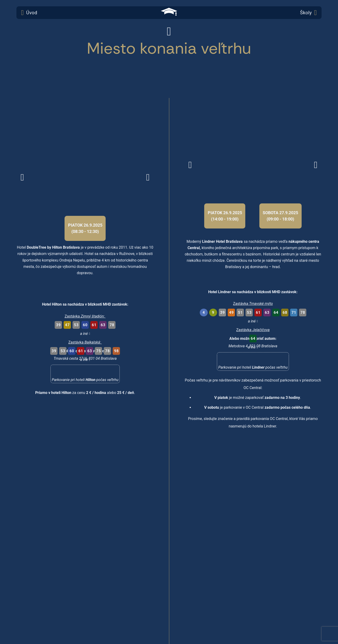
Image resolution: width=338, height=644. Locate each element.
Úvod (29, 13)
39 (58, 325)
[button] (85, 375)
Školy (308, 13)
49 (231, 313)
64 (276, 313)
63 (103, 325)
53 (76, 325)
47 (67, 325)
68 (285, 313)
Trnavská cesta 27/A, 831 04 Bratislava (85, 358)
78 (112, 325)
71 (294, 313)
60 (85, 325)
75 (98, 351)
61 (94, 325)
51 (240, 313)
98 (116, 351)
